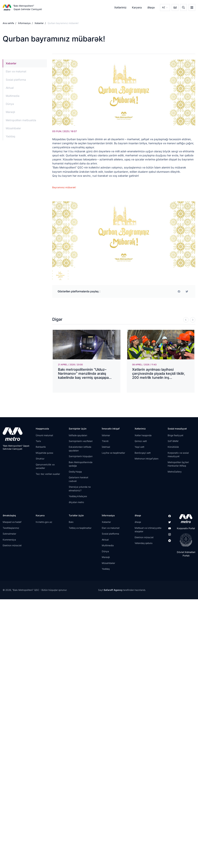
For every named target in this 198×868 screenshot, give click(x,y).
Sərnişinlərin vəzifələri (81, 441)
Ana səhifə (8, 23)
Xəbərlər (39, 23)
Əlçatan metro (76, 502)
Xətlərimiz (120, 7)
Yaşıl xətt (139, 447)
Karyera (137, 7)
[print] (187, 291)
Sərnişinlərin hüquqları (81, 456)
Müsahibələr (13, 128)
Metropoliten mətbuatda (21, 120)
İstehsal (106, 447)
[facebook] (179, 291)
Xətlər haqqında (143, 435)
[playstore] (185, 540)
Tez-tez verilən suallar (48, 474)
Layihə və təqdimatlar (113, 453)
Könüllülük (173, 447)
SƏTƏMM (173, 441)
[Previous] (186, 320)
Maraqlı (10, 112)
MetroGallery (175, 472)
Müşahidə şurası (44, 453)
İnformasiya (24, 23)
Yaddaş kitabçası (78, 496)
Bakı (71, 522)
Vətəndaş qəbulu (144, 543)
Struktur (40, 459)
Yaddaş (10, 136)
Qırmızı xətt (141, 441)
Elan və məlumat (16, 71)
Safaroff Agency (113, 590)
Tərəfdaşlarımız (11, 528)
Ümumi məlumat (44, 435)
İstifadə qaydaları (78, 435)
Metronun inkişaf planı (147, 459)
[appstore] (185, 519)
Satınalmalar (9, 534)
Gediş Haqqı (75, 472)
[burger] (192, 7)
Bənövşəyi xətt (143, 453)
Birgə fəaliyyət (175, 435)
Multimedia (13, 96)
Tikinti (105, 441)
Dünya (10, 104)
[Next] (193, 320)
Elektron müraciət (12, 545)
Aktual (10, 88)
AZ (164, 7)
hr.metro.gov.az (44, 522)
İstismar (106, 435)
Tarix (38, 441)
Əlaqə (151, 7)
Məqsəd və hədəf (12, 522)
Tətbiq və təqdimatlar (80, 528)
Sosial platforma (16, 80)
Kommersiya (9, 540)
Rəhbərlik (41, 447)
